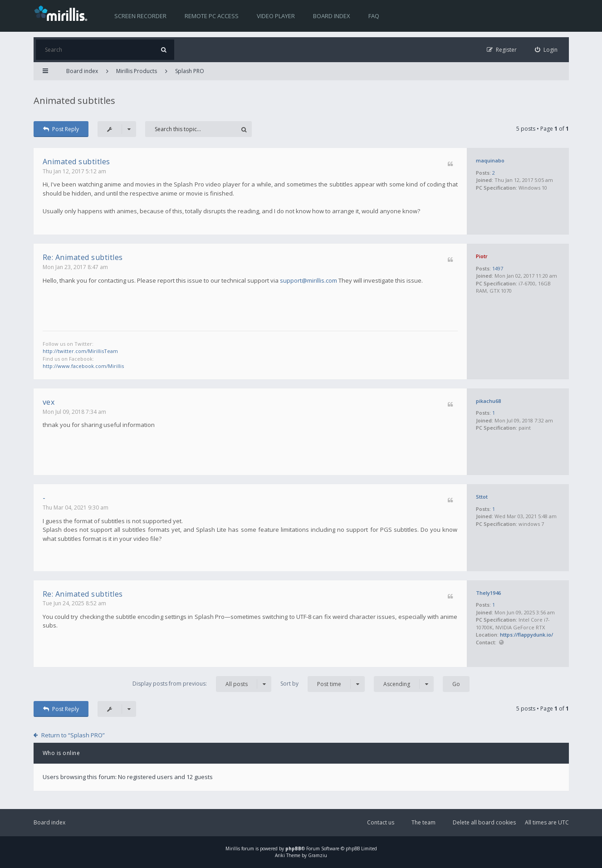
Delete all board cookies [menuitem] (484, 822)
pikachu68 (488, 401)
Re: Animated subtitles (83, 257)
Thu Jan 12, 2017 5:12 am (74, 171)
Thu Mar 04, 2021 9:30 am (76, 508)
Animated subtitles (74, 101)
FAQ (374, 16)
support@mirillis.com (308, 280)
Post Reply (61, 129)
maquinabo (490, 160)
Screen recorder (140, 16)
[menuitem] (546, 50)
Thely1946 (488, 593)
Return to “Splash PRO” (73, 735)
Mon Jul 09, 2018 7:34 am (74, 412)
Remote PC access (212, 16)
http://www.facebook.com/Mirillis (83, 366)
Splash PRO (190, 71)
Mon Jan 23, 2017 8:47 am (75, 267)
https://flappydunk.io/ (526, 635)
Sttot (482, 497)
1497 (498, 268)
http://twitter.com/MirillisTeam (80, 351)
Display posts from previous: (202, 684)
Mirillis (233, 848)
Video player (276, 16)
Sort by (323, 684)
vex (49, 402)
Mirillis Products (137, 71)
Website (502, 643)
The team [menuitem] (423, 822)
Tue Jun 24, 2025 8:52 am (74, 603)
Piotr (482, 256)
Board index (332, 16)
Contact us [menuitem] (381, 822)
